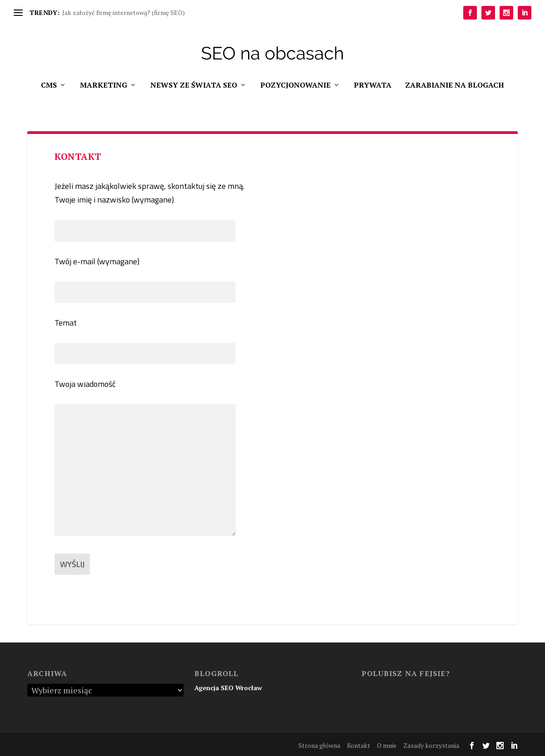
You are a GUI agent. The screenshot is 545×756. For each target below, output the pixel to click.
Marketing (104, 86)
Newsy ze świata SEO (194, 86)
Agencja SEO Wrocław (228, 688)
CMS (49, 86)
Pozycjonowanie (295, 86)
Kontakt (359, 745)
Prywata (373, 86)
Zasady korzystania (431, 745)
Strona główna (319, 745)
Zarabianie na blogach (455, 86)
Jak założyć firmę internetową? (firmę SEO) (124, 12)
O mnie (387, 745)
